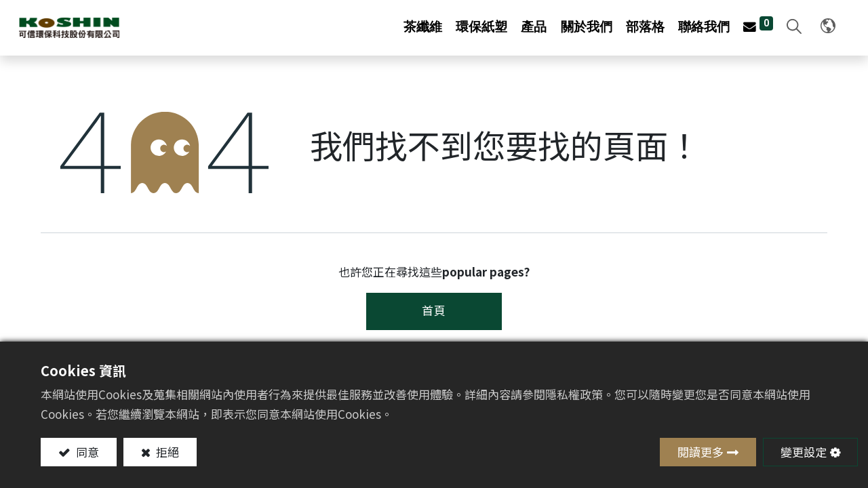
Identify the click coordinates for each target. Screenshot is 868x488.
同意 (86, 452)
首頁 (434, 309)
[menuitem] (423, 27)
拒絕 (166, 452)
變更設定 (804, 452)
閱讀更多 (701, 452)
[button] (769, 27)
